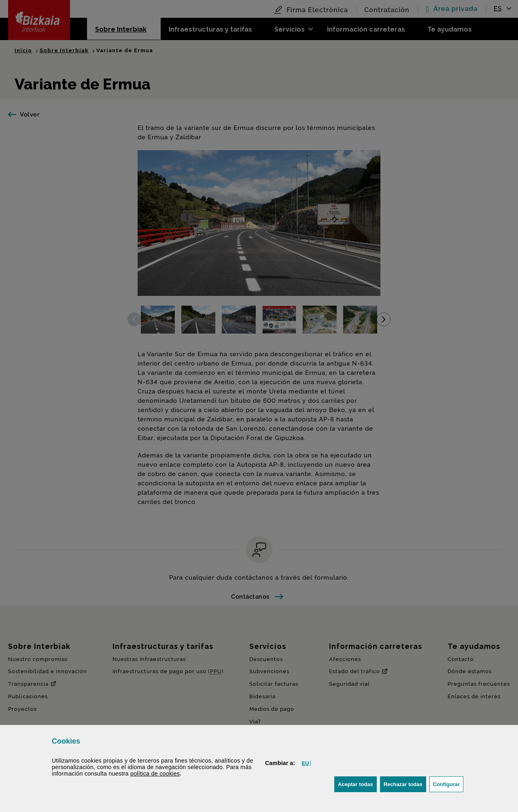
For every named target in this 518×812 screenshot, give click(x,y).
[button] (305, 763)
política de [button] (155, 774)
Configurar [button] (448, 783)
